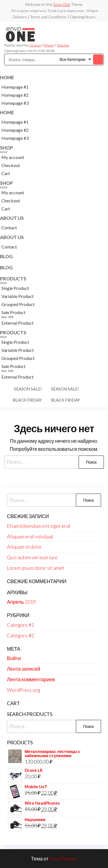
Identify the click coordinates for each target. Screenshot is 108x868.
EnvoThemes (63, 859)
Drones (35, 45)
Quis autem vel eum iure (32, 557)
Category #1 (20, 625)
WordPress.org (24, 690)
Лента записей (24, 669)
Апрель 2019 (21, 602)
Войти (14, 658)
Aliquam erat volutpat (30, 536)
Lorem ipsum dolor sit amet (36, 568)
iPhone (49, 45)
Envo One (62, 4)
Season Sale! (28, 389)
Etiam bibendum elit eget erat (39, 526)
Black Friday (27, 400)
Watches (63, 45)
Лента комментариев (31, 679)
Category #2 (20, 635)
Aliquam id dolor (24, 547)
